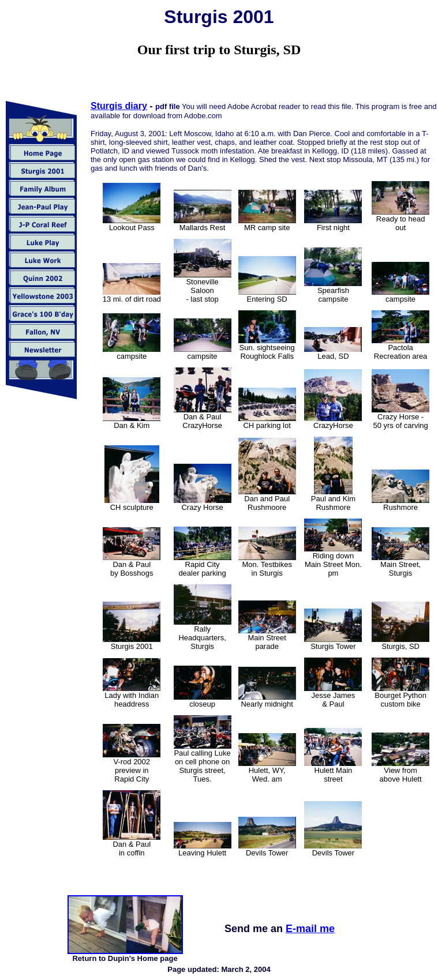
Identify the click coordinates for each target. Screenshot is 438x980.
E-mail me (310, 929)
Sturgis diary (119, 106)
